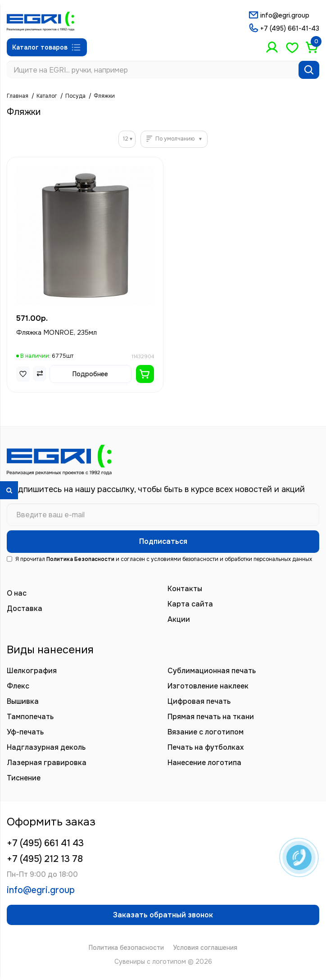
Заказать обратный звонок (163, 915)
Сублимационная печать (212, 671)
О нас (17, 593)
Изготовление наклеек (208, 686)
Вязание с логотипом (206, 732)
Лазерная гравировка (47, 763)
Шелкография (32, 671)
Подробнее (90, 374)
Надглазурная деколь (46, 747)
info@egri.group (285, 15)
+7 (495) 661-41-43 (290, 28)
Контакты (185, 589)
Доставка (25, 609)
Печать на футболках (206, 747)
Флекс (18, 686)
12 (126, 139)
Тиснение (24, 778)
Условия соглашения (205, 948)
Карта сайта (190, 604)
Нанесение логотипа (204, 763)
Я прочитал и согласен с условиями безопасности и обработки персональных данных (159, 559)
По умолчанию (175, 139)
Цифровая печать (199, 701)
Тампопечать (30, 717)
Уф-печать (25, 732)
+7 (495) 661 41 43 (45, 843)
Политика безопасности (126, 948)
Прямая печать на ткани (211, 717)
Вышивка (23, 701)
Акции (179, 619)
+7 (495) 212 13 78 (45, 859)
